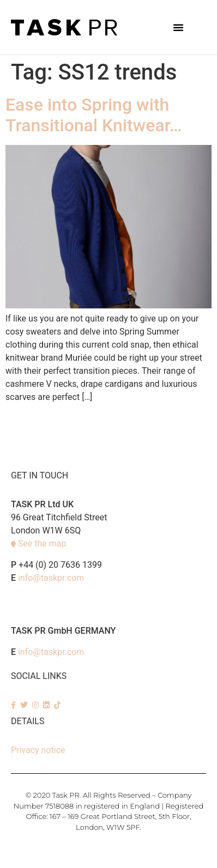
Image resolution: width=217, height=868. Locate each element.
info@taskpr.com (51, 578)
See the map (42, 544)
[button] (178, 27)
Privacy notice (38, 750)
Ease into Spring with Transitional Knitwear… (94, 115)
